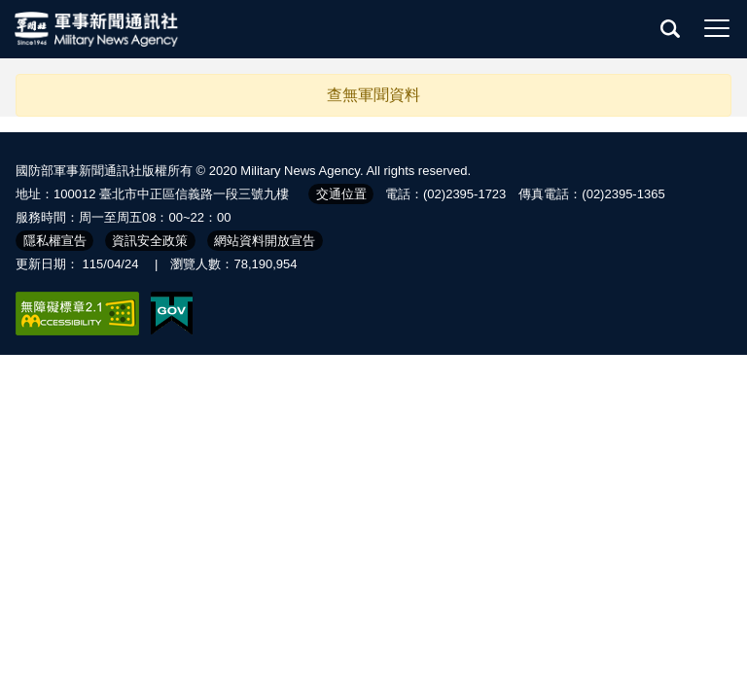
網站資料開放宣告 (265, 241)
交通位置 (341, 194)
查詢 (670, 28)
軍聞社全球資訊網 (97, 29)
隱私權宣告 (55, 241)
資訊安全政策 (150, 241)
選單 (717, 28)
